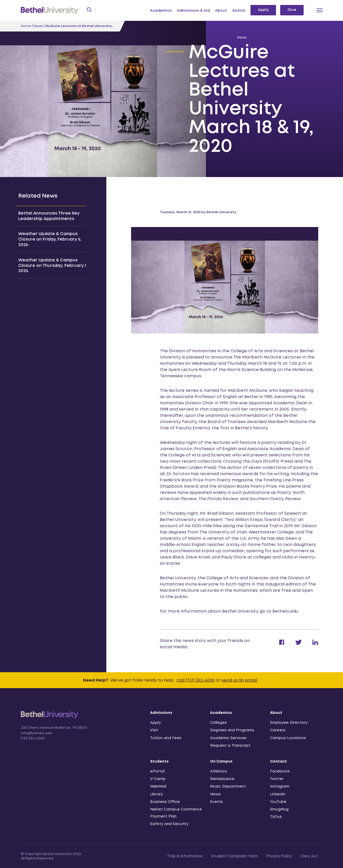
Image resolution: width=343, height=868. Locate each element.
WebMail (158, 787)
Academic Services (228, 738)
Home (26, 26)
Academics (161, 11)
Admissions (161, 713)
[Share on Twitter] (293, 644)
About (221, 11)
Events (216, 802)
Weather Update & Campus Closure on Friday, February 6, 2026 (50, 239)
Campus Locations (288, 738)
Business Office (165, 802)
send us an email (239, 680)
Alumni (239, 11)
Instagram (280, 787)
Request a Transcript (230, 746)
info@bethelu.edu (36, 733)
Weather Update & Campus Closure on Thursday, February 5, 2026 (53, 266)
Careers (278, 730)
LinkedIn (278, 794)
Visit (154, 730)
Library (157, 794)
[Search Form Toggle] (89, 11)
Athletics (219, 771)
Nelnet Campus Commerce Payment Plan (176, 813)
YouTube (278, 802)
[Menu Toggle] (320, 10)
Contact (278, 762)
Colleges (218, 723)
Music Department (228, 787)
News (38, 26)
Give (292, 10)
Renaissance (222, 779)
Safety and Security (169, 824)
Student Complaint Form (234, 856)
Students (159, 762)
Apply (263, 10)
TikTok (276, 817)
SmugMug (279, 809)
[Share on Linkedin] (310, 644)
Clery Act (309, 856)
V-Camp (158, 779)
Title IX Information (185, 856)
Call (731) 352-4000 (196, 680)
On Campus (221, 762)
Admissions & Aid (193, 11)
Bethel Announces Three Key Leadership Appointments (49, 216)
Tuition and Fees (166, 738)
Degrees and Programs (232, 730)
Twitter (277, 779)
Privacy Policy (279, 856)
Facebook (280, 771)
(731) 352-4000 (33, 738)
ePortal (157, 771)
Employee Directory (289, 723)
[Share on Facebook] (277, 644)
